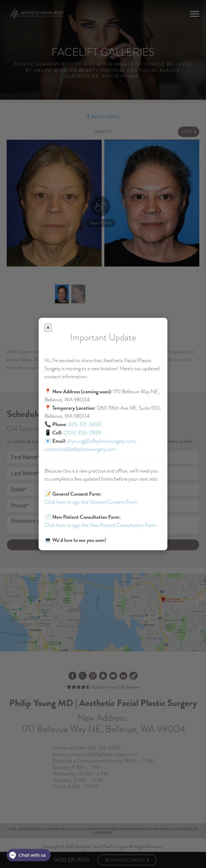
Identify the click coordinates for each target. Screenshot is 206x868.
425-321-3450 (85, 424)
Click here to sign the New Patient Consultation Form (100, 525)
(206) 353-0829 (82, 433)
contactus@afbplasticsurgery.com (80, 449)
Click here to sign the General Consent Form (91, 502)
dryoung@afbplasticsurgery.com (101, 441)
